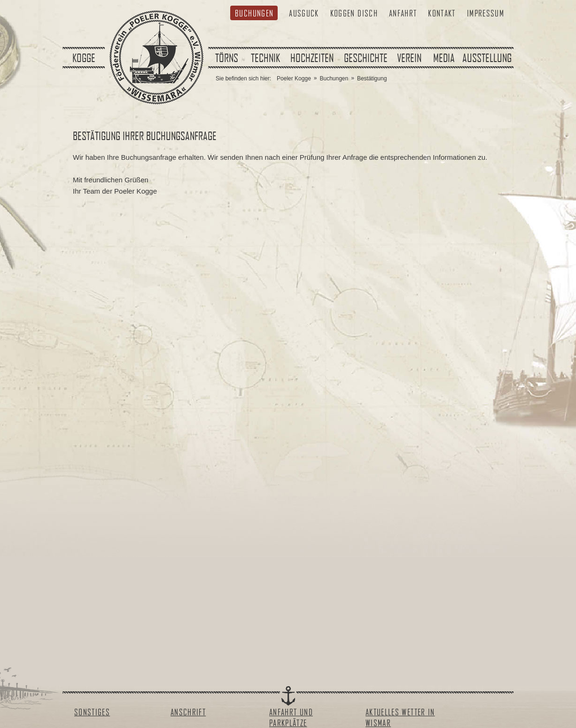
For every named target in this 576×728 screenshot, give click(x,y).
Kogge (84, 58)
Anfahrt (403, 13)
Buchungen (254, 13)
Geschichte (366, 58)
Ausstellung (487, 58)
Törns (227, 58)
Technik (265, 58)
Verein (409, 58)
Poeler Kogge (294, 78)
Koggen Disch (354, 13)
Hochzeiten (312, 58)
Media (444, 58)
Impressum (486, 13)
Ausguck (304, 13)
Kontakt (442, 13)
